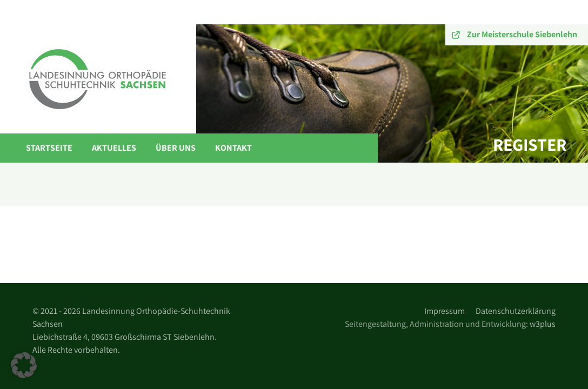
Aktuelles (114, 148)
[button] (24, 365)
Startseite (49, 148)
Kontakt (233, 148)
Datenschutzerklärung (516, 311)
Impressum (445, 311)
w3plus (543, 324)
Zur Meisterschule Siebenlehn (522, 34)
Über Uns (176, 148)
